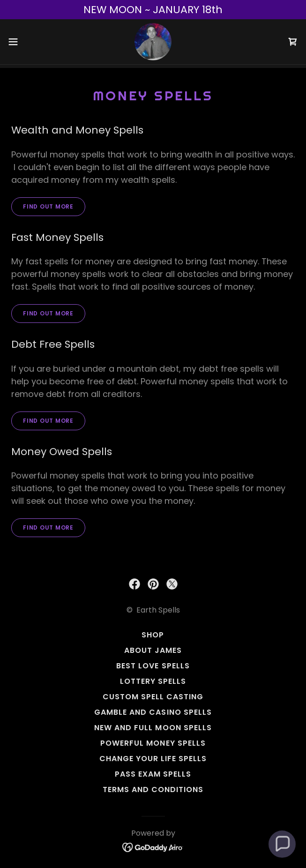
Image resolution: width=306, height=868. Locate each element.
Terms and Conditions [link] (153, 789)
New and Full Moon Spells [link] (153, 728)
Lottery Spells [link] (153, 681)
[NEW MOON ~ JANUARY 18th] (153, 10)
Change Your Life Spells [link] (153, 759)
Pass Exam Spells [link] (153, 774)
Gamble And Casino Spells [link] (153, 712)
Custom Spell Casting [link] (153, 697)
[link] (153, 42)
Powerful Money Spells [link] (153, 743)
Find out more (48, 206)
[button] (26, 42)
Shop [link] (153, 635)
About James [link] (153, 650)
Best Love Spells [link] (153, 666)
